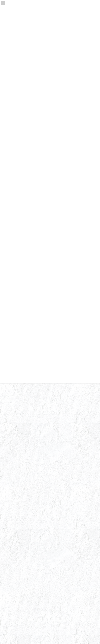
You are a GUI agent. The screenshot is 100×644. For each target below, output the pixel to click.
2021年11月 (11, 566)
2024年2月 (10, 451)
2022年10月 (11, 515)
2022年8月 (10, 525)
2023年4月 (10, 493)
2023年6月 (10, 484)
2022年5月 (10, 538)
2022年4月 (10, 543)
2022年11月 (11, 511)
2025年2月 (10, 397)
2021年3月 (10, 589)
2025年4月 (10, 387)
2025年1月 (10, 401)
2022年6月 (10, 534)
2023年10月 (11, 470)
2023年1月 (10, 502)
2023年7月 (10, 479)
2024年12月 (11, 406)
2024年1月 (10, 456)
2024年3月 (10, 447)
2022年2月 (10, 552)
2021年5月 (10, 584)
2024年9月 (10, 419)
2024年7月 (10, 429)
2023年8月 (10, 474)
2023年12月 (11, 461)
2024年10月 (11, 415)
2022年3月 (10, 547)
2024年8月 (10, 424)
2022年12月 (11, 506)
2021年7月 (10, 580)
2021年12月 (11, 561)
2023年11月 (11, 465)
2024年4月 (10, 442)
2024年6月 (10, 433)
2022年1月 (10, 557)
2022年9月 (10, 520)
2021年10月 (11, 570)
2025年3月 (10, 392)
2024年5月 (10, 438)
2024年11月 (11, 410)
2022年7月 (10, 529)
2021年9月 (10, 575)
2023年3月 (10, 497)
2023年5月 (10, 488)
